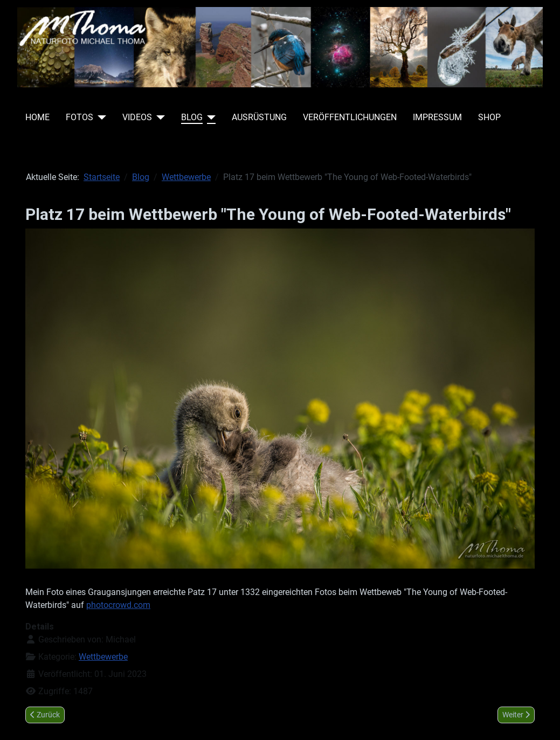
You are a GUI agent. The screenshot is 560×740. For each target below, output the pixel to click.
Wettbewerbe (103, 657)
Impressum (437, 117)
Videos (137, 117)
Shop (489, 117)
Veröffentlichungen (350, 117)
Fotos (79, 117)
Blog (192, 117)
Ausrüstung (259, 117)
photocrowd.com (118, 605)
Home (37, 117)
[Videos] (158, 117)
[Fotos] (100, 117)
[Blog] (209, 117)
